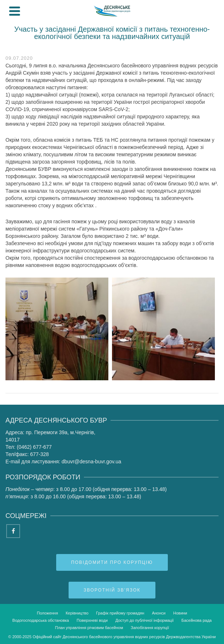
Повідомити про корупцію (112, 562)
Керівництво (77, 613)
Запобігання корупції (150, 628)
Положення (47, 613)
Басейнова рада (196, 620)
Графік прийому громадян (120, 613)
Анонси (159, 613)
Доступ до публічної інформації (144, 620)
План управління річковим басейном (89, 628)
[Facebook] (13, 531)
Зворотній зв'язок (112, 590)
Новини (180, 613)
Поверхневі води (92, 620)
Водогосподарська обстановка (41, 620)
